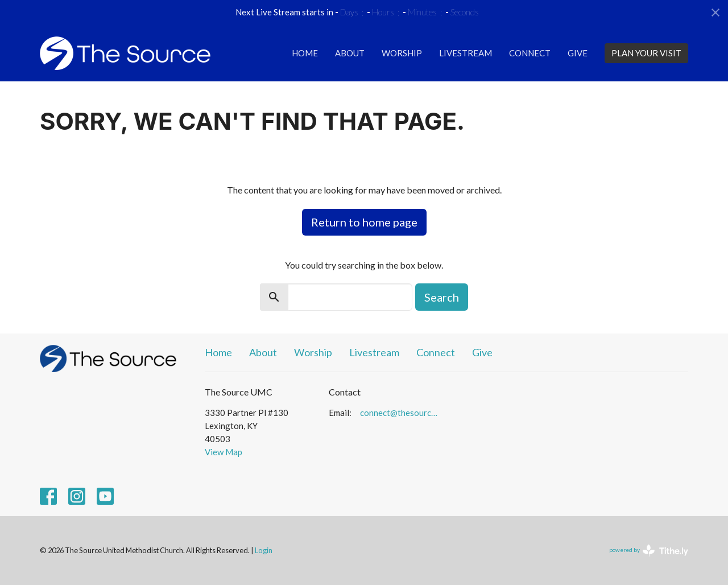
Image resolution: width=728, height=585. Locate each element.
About (350, 53)
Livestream (466, 53)
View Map (224, 452)
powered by (649, 551)
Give (578, 53)
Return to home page (364, 222)
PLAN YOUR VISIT (646, 53)
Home (305, 53)
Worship (402, 53)
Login (264, 550)
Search (442, 297)
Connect (530, 53)
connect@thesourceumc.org (401, 413)
